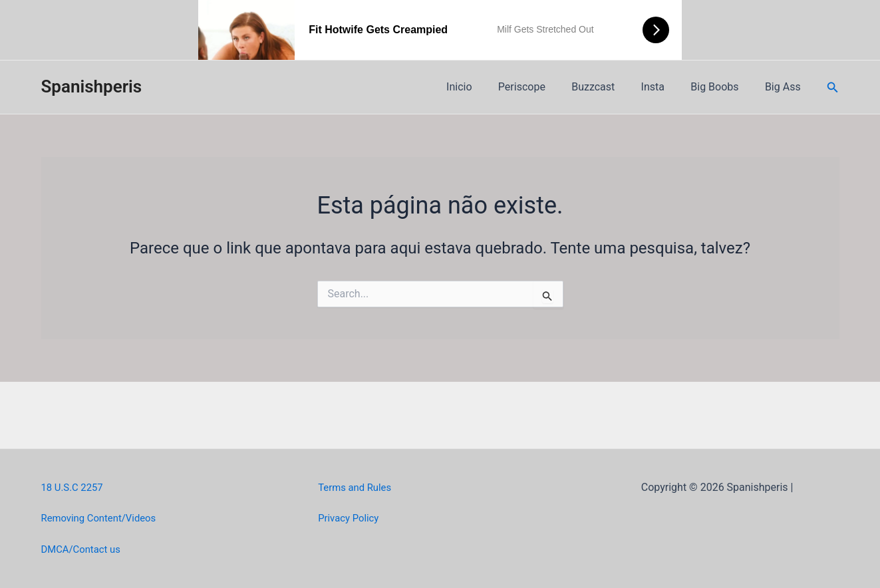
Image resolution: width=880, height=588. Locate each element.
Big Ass (786, 87)
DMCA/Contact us (84, 549)
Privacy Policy (351, 518)
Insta (665, 87)
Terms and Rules (358, 487)
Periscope (544, 87)
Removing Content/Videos (103, 518)
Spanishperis (92, 86)
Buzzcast (610, 87)
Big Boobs (722, 87)
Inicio (486, 87)
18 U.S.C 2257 (75, 487)
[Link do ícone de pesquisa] (833, 87)
